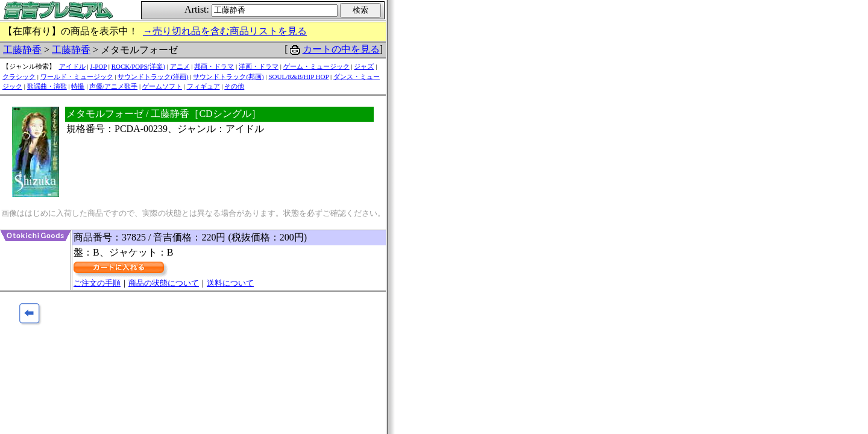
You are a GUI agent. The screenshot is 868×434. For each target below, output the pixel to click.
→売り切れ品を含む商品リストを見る (225, 31)
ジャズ (364, 66)
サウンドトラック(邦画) (228, 77)
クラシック (19, 77)
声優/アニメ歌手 (113, 86)
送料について (230, 283)
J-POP (98, 66)
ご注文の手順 (97, 283)
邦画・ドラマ (214, 66)
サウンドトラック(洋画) (153, 77)
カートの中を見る (341, 49)
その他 (234, 86)
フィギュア (203, 86)
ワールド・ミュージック (77, 77)
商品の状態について (164, 283)
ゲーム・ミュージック (316, 66)
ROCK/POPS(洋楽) (138, 66)
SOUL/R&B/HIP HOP (298, 77)
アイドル (72, 66)
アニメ (180, 66)
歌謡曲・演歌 (47, 86)
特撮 (78, 86)
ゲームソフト (162, 86)
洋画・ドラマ (259, 66)
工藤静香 (22, 50)
